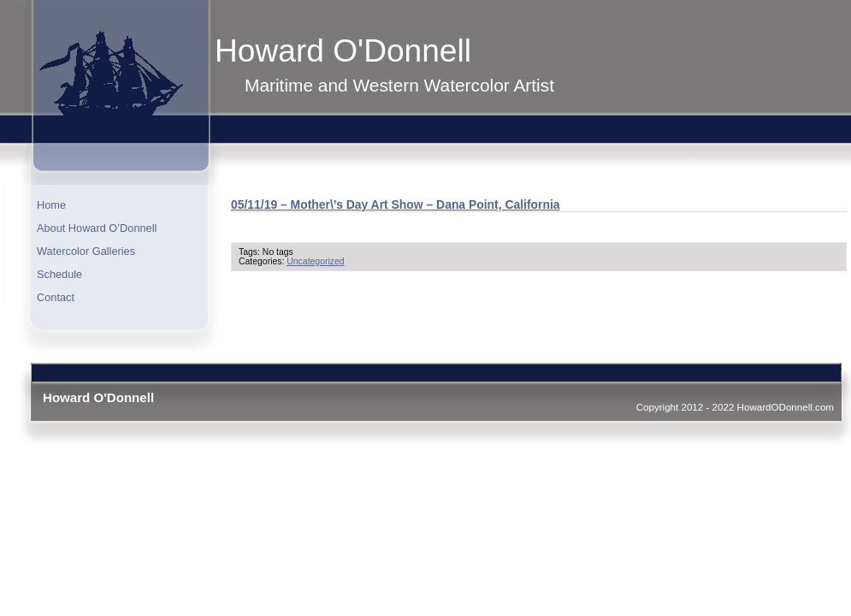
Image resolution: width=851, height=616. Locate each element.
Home (51, 205)
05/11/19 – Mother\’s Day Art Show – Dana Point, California (396, 204)
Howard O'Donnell (343, 50)
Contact (56, 297)
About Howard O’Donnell (97, 228)
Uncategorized (315, 261)
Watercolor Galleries (86, 251)
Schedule (59, 274)
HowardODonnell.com (786, 407)
